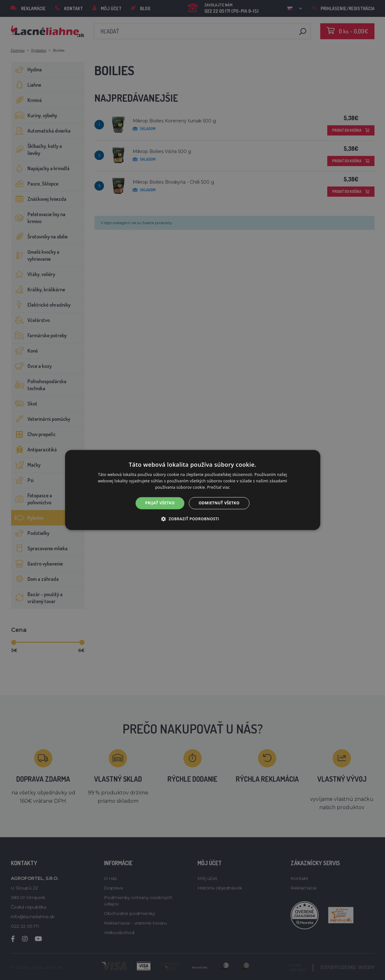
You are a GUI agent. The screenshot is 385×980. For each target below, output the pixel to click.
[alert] (192, 490)
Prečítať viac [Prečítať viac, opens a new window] (218, 487)
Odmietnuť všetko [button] (219, 503)
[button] (192, 519)
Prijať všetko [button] (160, 503)
